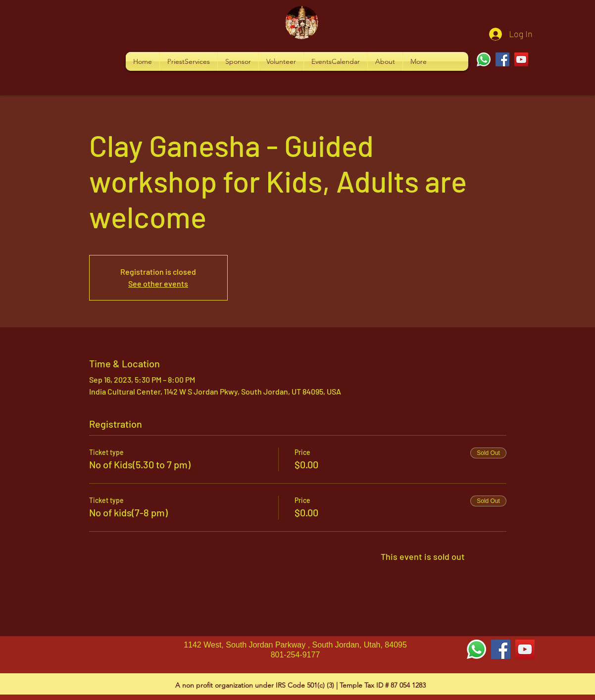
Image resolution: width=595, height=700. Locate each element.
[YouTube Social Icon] (525, 649)
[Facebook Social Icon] (501, 649)
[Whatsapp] (484, 59)
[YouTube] (521, 59)
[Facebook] (502, 59)
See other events (158, 283)
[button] (189, 61)
